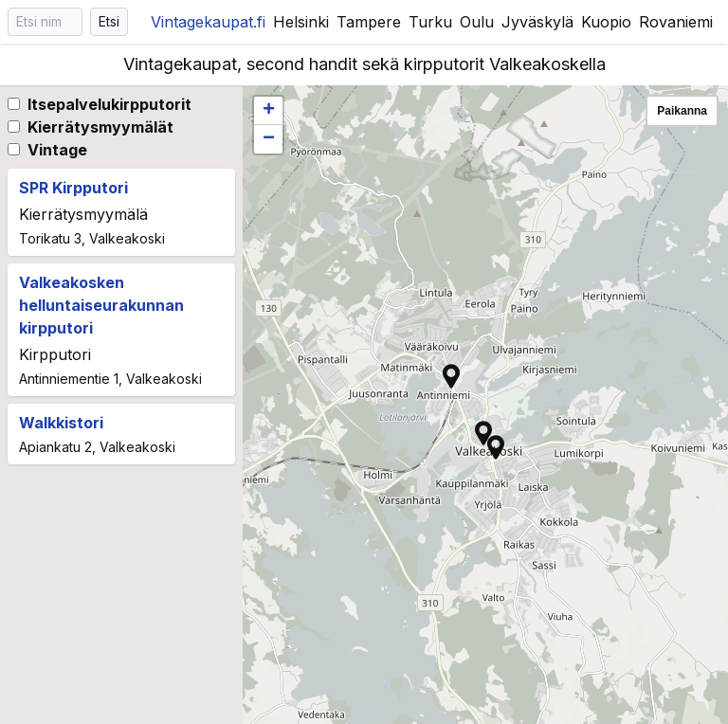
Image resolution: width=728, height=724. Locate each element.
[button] (496, 447)
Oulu (477, 22)
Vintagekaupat (208, 22)
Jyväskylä (537, 22)
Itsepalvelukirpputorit (109, 104)
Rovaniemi (676, 22)
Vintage (57, 150)
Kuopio (606, 22)
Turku (430, 22)
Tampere (369, 22)
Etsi (109, 21)
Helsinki (301, 22)
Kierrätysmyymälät (100, 127)
